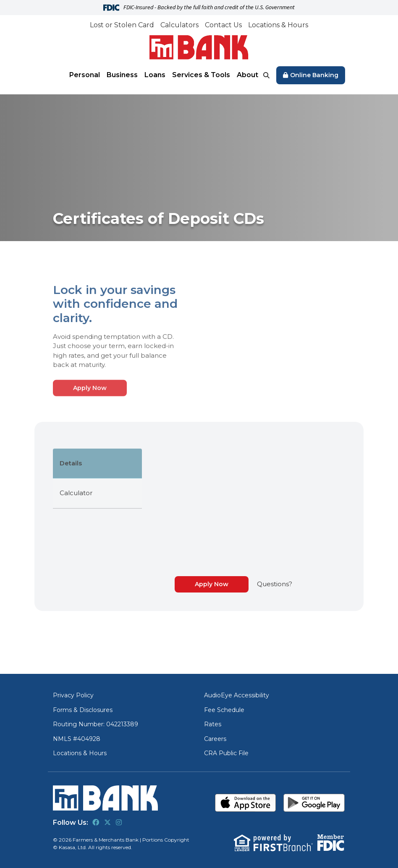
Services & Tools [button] (201, 75)
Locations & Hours (278, 25)
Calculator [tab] (76, 526)
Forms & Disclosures (83, 710)
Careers (215, 739)
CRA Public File (226, 753)
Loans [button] (155, 75)
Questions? (275, 584)
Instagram (119, 822)
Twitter (107, 822)
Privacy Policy (73, 695)
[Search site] (266, 75)
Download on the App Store (246, 803)
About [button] (247, 75)
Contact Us (223, 25)
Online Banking (314, 75)
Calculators (179, 25)
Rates (213, 724)
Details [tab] (71, 496)
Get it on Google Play (314, 803)
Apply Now (90, 421)
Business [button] (122, 75)
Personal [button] (85, 75)
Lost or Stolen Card (122, 25)
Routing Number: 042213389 (96, 724)
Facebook (96, 822)
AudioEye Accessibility (237, 695)
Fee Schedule (224, 710)
